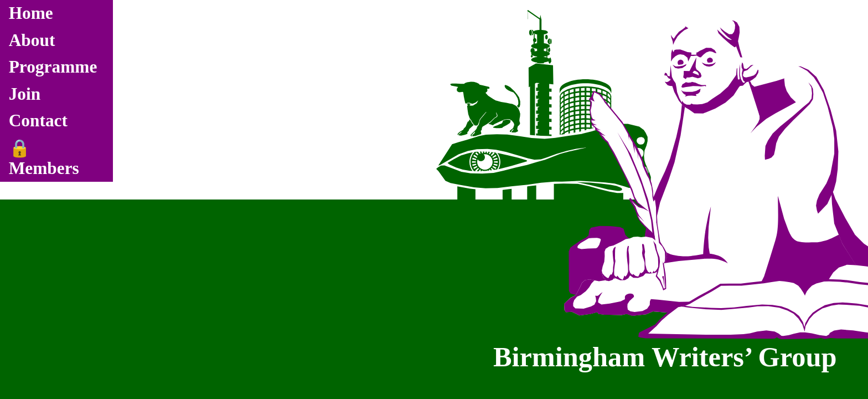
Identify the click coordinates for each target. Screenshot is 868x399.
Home (31, 13)
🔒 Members (44, 158)
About (32, 40)
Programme (53, 67)
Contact (38, 121)
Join (25, 94)
